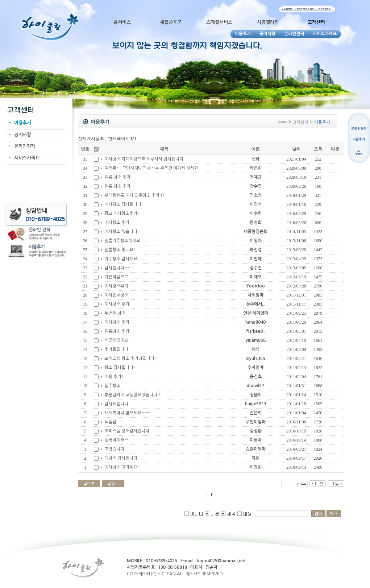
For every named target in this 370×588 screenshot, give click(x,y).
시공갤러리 (268, 22)
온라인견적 (25, 146)
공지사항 (22, 135)
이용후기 (22, 123)
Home (282, 122)
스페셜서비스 (219, 22)
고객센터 (300, 122)
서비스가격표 (27, 158)
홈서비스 (122, 22)
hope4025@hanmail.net (221, 561)
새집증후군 (171, 22)
